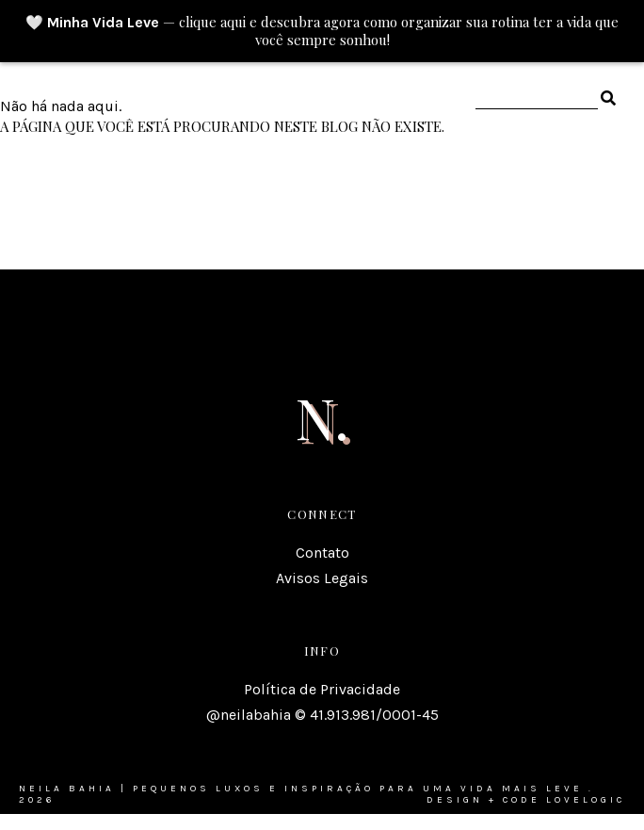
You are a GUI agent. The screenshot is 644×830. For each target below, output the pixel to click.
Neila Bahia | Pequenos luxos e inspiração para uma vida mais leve (301, 789)
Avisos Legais (322, 578)
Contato (322, 553)
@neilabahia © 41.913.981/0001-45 (322, 715)
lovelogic (586, 800)
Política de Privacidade (322, 689)
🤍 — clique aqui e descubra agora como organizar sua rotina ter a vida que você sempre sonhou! (322, 32)
